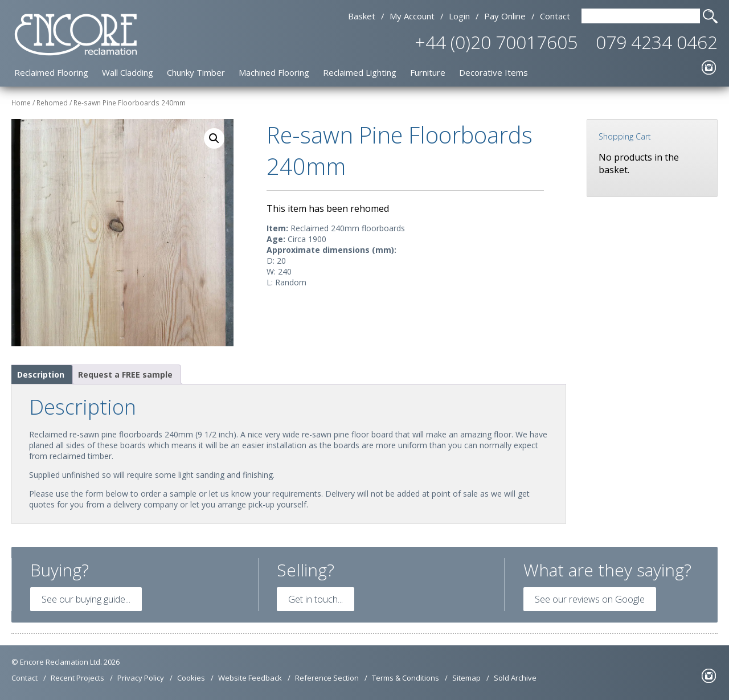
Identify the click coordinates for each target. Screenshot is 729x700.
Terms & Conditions (406, 678)
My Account (412, 16)
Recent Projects (77, 678)
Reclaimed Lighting (360, 72)
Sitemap (466, 678)
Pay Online (505, 16)
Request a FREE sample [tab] (125, 374)
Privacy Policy (141, 678)
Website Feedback (250, 678)
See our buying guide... (86, 599)
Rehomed (52, 103)
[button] (214, 138)
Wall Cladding (128, 72)
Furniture (428, 72)
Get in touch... (316, 599)
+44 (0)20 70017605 (496, 42)
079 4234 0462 (657, 42)
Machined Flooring (274, 72)
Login (459, 16)
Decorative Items (493, 72)
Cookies (191, 678)
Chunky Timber (196, 72)
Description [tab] (41, 374)
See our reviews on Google (590, 599)
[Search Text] (641, 16)
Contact (555, 16)
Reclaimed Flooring (51, 72)
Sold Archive (515, 678)
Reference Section (327, 678)
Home (21, 103)
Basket (362, 16)
